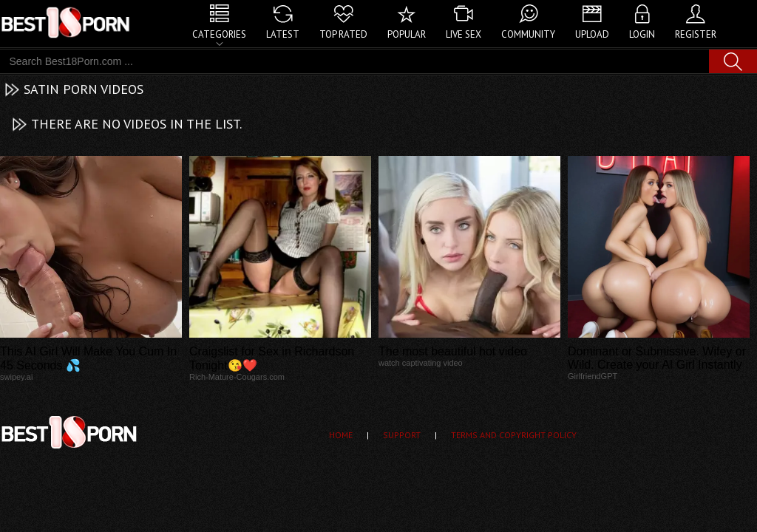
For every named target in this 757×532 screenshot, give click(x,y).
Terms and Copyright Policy (514, 435)
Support (402, 435)
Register (696, 34)
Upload (592, 34)
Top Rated (343, 34)
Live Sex (464, 34)
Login (642, 34)
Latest (283, 34)
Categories (219, 34)
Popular (407, 34)
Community (528, 34)
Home (341, 435)
